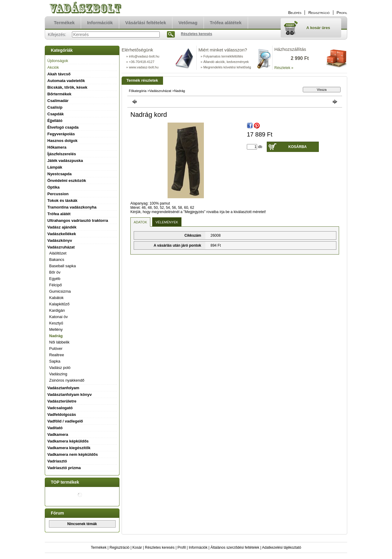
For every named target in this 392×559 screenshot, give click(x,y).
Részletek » (284, 68)
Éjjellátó (55, 121)
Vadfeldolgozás (62, 414)
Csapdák (56, 114)
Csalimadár (58, 101)
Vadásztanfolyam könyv (70, 395)
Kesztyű (56, 323)
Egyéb (55, 279)
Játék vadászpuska (65, 161)
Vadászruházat (160, 91)
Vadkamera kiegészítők (69, 448)
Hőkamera (57, 147)
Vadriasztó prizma (64, 468)
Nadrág (56, 336)
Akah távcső (59, 74)
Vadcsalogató (60, 408)
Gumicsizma (60, 291)
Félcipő (56, 285)
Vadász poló (60, 368)
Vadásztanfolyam (64, 388)
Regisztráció (119, 547)
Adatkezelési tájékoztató (281, 547)
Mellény (56, 329)
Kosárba (297, 147)
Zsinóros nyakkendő (67, 380)
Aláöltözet (58, 253)
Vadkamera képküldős (68, 441)
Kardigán (57, 310)
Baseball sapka (63, 266)
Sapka (55, 361)
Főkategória (138, 91)
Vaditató (55, 428)
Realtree (57, 355)
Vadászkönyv (60, 240)
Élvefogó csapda (63, 127)
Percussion (58, 194)
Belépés (295, 13)
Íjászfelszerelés (62, 154)
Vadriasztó (57, 461)
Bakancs (57, 260)
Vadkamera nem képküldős (73, 454)
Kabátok (57, 298)
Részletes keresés (160, 547)
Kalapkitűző (59, 304)
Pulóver (56, 349)
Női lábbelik (59, 342)
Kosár (137, 547)
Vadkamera (58, 434)
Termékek (99, 547)
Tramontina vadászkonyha (72, 207)
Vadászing (58, 374)
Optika (54, 187)
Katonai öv (59, 317)
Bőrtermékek (60, 94)
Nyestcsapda (60, 174)
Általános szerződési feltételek (235, 547)
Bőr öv (55, 272)
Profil (182, 547)
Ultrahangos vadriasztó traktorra (78, 220)
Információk (198, 547)
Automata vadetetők (66, 81)
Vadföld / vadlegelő (65, 421)
